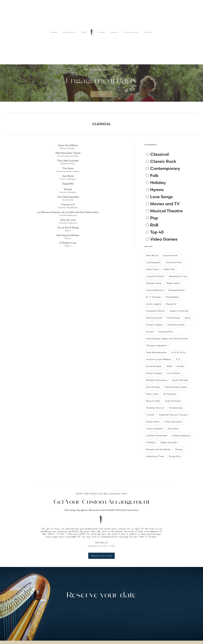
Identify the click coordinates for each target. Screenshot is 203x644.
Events (114, 32)
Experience (69, 32)
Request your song (101, 556)
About (54, 32)
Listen (101, 32)
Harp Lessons (131, 32)
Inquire (148, 32)
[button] (38, 84)
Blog (84, 32)
